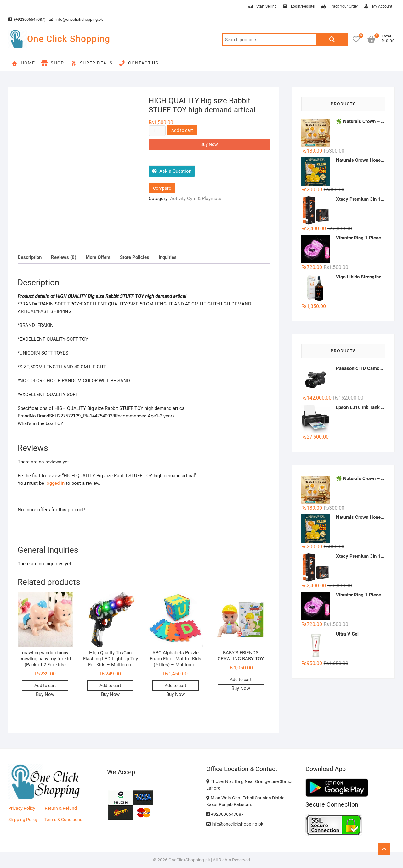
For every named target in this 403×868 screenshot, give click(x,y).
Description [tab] (30, 257)
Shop (53, 63)
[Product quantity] (157, 131)
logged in (55, 483)
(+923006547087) (27, 19)
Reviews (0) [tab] (64, 257)
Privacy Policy (22, 808)
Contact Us (139, 63)
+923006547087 (225, 814)
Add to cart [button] (45, 686)
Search (332, 40)
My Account (378, 7)
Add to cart (182, 130)
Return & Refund (61, 808)
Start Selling (262, 7)
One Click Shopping (69, 39)
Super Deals (91, 63)
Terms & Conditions (63, 820)
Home (23, 63)
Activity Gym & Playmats (196, 199)
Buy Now (209, 144)
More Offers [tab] (98, 257)
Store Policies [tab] (135, 257)
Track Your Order (339, 7)
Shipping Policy (23, 820)
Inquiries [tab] (168, 257)
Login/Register (299, 7)
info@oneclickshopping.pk (76, 19)
